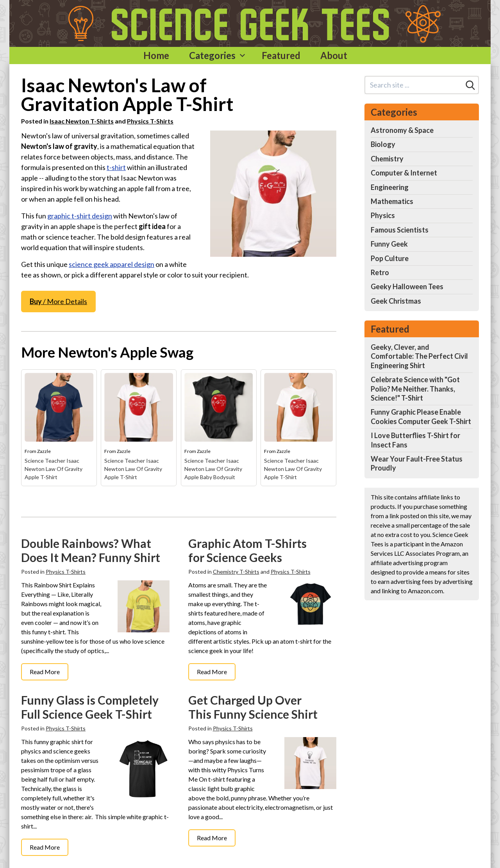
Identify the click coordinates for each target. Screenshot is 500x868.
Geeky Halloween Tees (407, 286)
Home (156, 55)
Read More (45, 672)
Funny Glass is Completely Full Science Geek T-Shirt (90, 707)
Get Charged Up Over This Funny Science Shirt (253, 707)
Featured (281, 55)
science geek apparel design (112, 264)
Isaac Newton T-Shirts (82, 121)
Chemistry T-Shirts (236, 572)
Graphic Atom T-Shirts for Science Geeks (247, 550)
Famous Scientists (400, 230)
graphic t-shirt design (80, 216)
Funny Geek (389, 244)
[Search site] (414, 85)
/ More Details (58, 301)
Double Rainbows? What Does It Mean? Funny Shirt (91, 550)
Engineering (390, 187)
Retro (380, 272)
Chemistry (387, 159)
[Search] (470, 85)
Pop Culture (390, 258)
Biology (383, 144)
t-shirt (116, 167)
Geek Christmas (396, 301)
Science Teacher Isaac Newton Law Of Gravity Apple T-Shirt (54, 469)
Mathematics (392, 201)
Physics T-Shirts (150, 121)
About (334, 55)
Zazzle (44, 451)
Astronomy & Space (402, 130)
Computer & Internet (404, 173)
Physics (383, 215)
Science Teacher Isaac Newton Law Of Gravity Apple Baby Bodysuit (213, 469)
